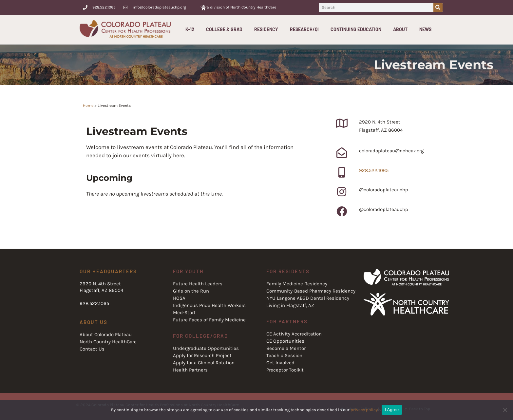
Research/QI (306, 29)
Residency (268, 29)
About (402, 29)
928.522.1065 (374, 170)
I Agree (392, 410)
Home (88, 105)
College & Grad (226, 29)
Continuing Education (358, 29)
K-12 (191, 29)
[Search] (438, 8)
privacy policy (364, 410)
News (425, 29)
